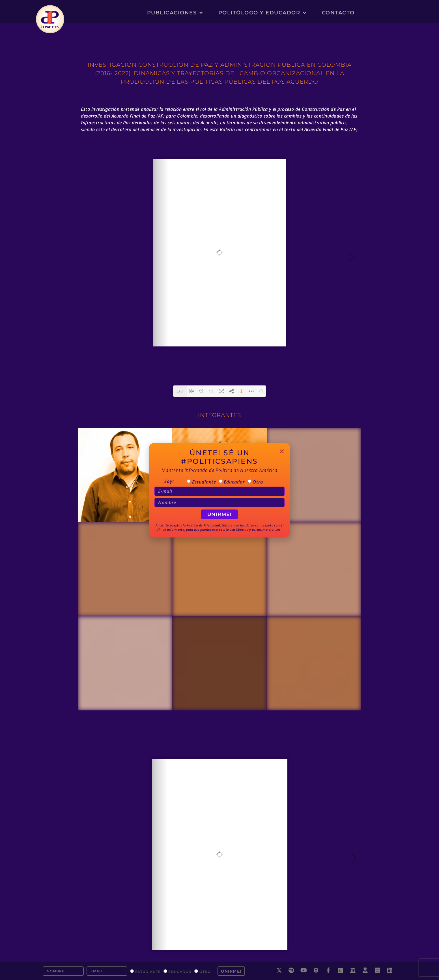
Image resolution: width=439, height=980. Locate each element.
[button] (282, 451)
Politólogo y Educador (262, 13)
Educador (180, 971)
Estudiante (148, 971)
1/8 (180, 391)
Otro (205, 971)
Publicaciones (175, 13)
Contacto (338, 13)
